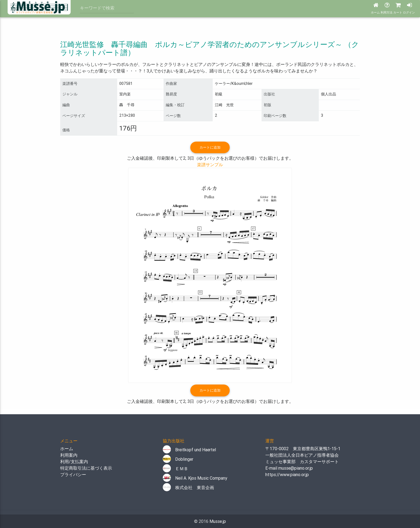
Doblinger (178, 459)
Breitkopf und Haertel (189, 450)
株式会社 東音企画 (188, 487)
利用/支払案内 (74, 462)
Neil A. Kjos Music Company (195, 478)
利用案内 (69, 455)
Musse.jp (218, 521)
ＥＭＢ (175, 469)
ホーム (67, 449)
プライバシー (73, 474)
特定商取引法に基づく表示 (86, 468)
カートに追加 (210, 147)
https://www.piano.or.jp (287, 474)
